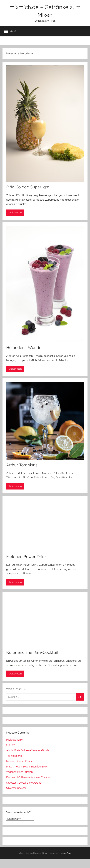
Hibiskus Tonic (14, 740)
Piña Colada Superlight (28, 187)
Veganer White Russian (19, 772)
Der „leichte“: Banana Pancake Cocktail (28, 777)
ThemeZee (64, 853)
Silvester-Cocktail (16, 788)
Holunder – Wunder (25, 347)
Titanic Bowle (14, 756)
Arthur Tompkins (22, 465)
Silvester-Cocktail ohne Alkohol (24, 783)
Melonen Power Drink (26, 556)
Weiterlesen (15, 213)
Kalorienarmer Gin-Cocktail (32, 652)
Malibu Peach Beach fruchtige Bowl (27, 767)
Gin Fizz (11, 745)
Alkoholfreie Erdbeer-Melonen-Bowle (28, 750)
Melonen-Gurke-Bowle (19, 761)
